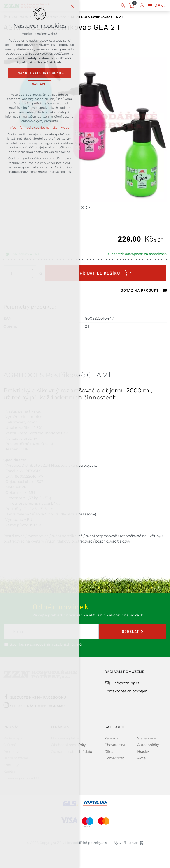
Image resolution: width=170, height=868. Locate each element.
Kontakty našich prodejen (126, 691)
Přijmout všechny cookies (40, 73)
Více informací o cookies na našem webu (40, 128)
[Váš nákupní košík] (133, 6)
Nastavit (40, 84)
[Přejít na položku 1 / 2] (82, 207)
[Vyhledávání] (123, 6)
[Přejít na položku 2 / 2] (88, 207)
